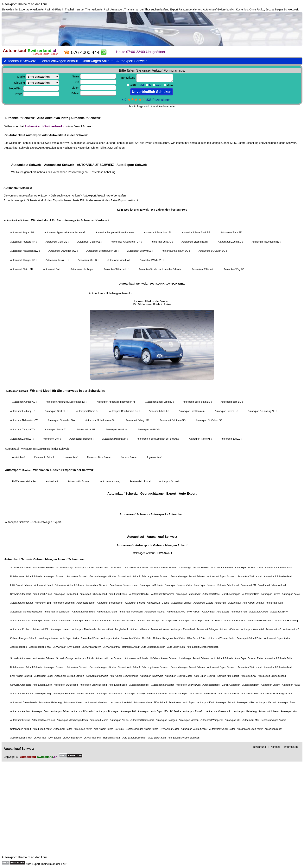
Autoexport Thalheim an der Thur (24, 4)
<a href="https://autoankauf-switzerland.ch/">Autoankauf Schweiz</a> (152, 433)
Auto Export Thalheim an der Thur (46, 864)
